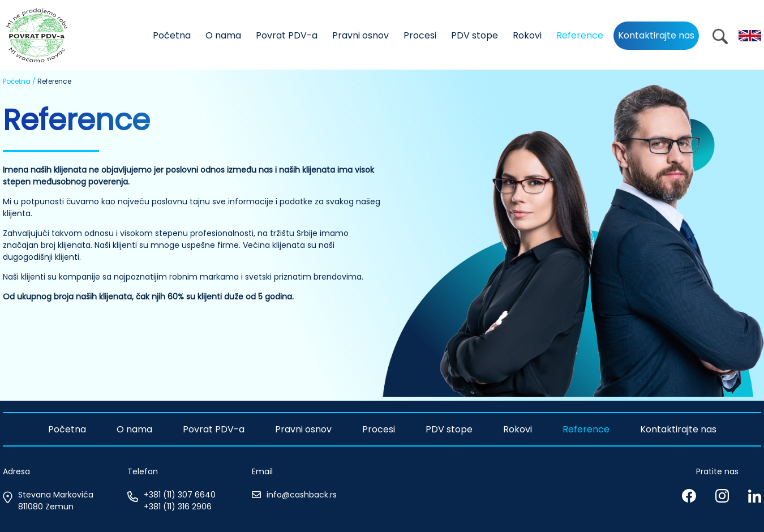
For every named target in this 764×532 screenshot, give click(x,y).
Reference (580, 35)
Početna (172, 35)
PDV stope (475, 35)
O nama (223, 35)
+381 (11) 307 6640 (180, 495)
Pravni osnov (360, 35)
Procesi (420, 35)
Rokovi (527, 35)
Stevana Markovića (56, 495)
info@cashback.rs (302, 495)
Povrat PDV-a (287, 35)
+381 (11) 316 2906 (178, 507)
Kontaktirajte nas (656, 35)
